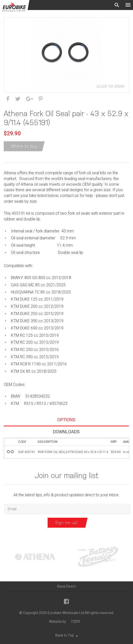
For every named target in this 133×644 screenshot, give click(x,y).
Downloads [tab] (66, 432)
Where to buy (24, 146)
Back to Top (67, 635)
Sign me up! (66, 523)
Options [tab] (66, 420)
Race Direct (66, 586)
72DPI (75, 622)
